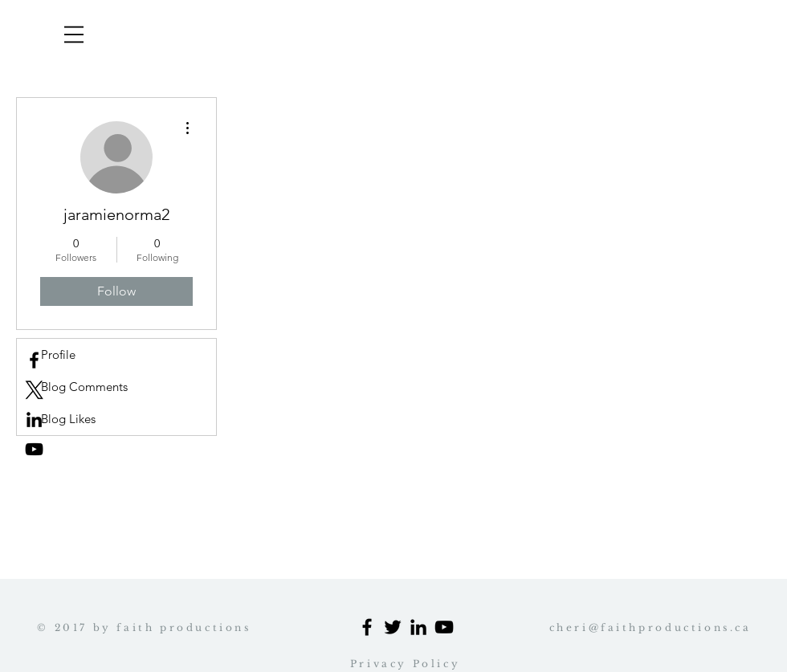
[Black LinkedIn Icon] (418, 627)
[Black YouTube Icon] (34, 449)
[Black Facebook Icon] (367, 627)
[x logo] (34, 390)
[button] (74, 35)
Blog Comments (84, 387)
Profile (58, 354)
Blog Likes (68, 419)
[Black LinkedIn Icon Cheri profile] (34, 419)
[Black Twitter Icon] (393, 627)
